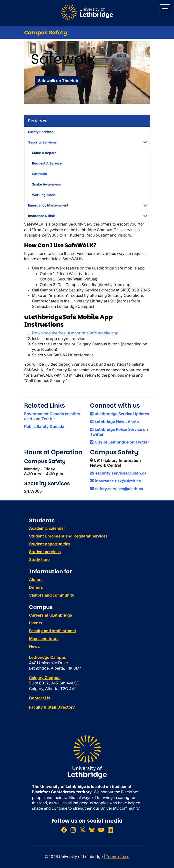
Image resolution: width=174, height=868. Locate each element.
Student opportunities (50, 544)
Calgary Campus (45, 678)
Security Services (42, 142)
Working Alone (44, 195)
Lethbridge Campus (48, 657)
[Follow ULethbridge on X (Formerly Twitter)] (82, 830)
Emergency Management (48, 205)
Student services (45, 552)
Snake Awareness (46, 184)
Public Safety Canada (44, 426)
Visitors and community (52, 595)
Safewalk (40, 174)
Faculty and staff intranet (53, 631)
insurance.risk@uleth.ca (115, 481)
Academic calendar (47, 528)
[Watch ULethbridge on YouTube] (101, 830)
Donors (36, 587)
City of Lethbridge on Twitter (119, 442)
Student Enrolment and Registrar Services (68, 536)
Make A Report (44, 153)
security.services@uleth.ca (118, 473)
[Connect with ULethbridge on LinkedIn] (110, 830)
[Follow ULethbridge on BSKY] (92, 830)
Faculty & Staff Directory (52, 707)
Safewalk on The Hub (58, 81)
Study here (39, 559)
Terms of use (118, 857)
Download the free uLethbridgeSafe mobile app (75, 333)
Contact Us (40, 698)
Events (36, 623)
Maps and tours (44, 639)
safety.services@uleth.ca (117, 489)
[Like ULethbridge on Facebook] (64, 830)
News (34, 646)
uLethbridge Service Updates (120, 414)
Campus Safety (46, 33)
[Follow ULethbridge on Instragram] (73, 830)
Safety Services (41, 132)
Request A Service (47, 163)
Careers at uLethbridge (51, 615)
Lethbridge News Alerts (114, 422)
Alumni (36, 579)
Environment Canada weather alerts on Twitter (52, 416)
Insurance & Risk (41, 216)
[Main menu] (165, 9)
